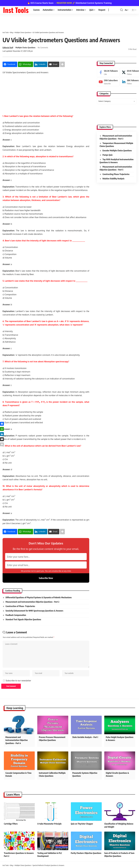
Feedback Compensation (16, 615)
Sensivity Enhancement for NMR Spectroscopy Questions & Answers (34, 611)
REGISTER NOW (64, 3)
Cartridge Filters (11, 824)
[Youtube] (108, 82)
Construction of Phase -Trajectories (20, 606)
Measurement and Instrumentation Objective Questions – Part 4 (17, 740)
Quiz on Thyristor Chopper (82, 824)
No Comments (43, 47)
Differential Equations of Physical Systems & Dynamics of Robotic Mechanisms (39, 597)
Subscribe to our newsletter (18, 681)
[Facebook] (108, 72)
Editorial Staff (8, 47)
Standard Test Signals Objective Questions (23, 619)
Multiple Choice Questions (25, 47)
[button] (109, 10)
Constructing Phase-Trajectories (116, 174)
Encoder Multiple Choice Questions (117, 151)
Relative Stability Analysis (113, 179)
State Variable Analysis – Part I (85, 737)
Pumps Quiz (107, 155)
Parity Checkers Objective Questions (86, 853)
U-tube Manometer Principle (49, 824)
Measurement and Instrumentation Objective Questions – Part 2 (32, 602)
